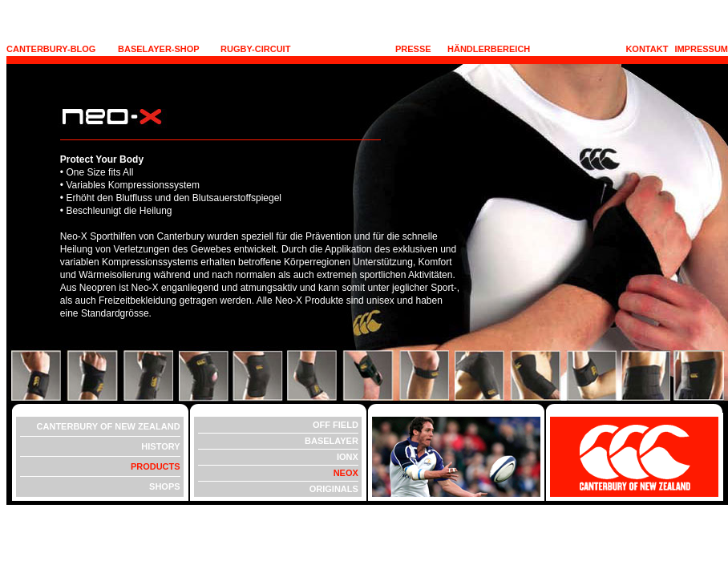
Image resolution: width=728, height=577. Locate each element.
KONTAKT (647, 49)
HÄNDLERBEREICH (489, 49)
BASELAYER (332, 441)
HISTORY (160, 446)
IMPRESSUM (701, 49)
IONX (348, 457)
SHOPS (165, 486)
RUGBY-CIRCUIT (255, 49)
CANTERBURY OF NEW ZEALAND (109, 426)
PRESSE (413, 49)
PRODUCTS (156, 466)
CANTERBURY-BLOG (51, 49)
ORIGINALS (334, 489)
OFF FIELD (336, 425)
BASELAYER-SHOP (159, 49)
